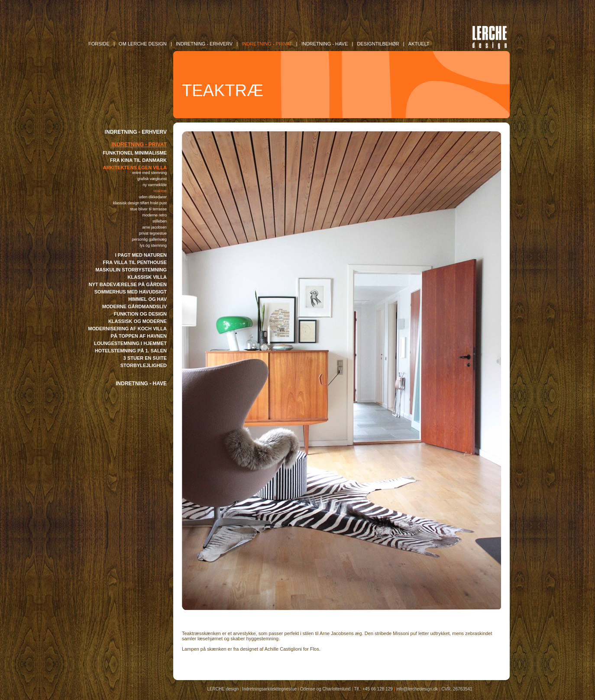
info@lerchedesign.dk (417, 689)
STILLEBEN (160, 221)
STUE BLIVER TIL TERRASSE (148, 209)
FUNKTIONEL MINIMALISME (135, 153)
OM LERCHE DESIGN (143, 44)
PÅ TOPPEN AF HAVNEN (139, 336)
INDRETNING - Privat (267, 44)
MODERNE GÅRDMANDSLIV (134, 306)
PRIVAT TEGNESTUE (153, 233)
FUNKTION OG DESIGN (140, 314)
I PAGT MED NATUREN (141, 255)
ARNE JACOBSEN (154, 227)
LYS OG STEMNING (153, 245)
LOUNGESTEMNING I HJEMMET (130, 343)
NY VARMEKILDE (155, 185)
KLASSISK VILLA (147, 277)
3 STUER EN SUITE (145, 358)
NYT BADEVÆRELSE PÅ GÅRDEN (128, 284)
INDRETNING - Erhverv (204, 44)
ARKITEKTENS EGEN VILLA (135, 168)
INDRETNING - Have (325, 44)
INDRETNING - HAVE (141, 384)
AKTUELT (419, 44)
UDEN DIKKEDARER (153, 197)
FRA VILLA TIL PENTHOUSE (135, 262)
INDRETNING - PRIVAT (139, 145)
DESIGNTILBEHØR (378, 44)
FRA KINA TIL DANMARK (138, 160)
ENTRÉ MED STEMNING (149, 173)
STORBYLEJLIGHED (144, 365)
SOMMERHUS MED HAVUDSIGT (131, 292)
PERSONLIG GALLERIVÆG (149, 239)
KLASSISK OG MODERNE (137, 321)
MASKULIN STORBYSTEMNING (131, 270)
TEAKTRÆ (160, 191)
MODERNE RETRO (154, 215)
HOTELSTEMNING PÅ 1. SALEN (131, 351)
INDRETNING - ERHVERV (136, 132)
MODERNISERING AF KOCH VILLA (127, 329)
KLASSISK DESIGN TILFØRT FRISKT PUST (140, 203)
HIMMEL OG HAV (147, 299)
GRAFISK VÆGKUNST (152, 179)
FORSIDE (99, 44)
